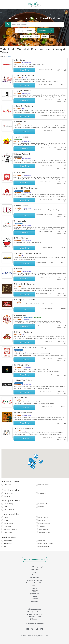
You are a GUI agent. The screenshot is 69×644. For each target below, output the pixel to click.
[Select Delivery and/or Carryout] (25, 31)
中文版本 (35, 591)
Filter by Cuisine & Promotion (30, 36)
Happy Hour (8, 544)
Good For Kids (43, 504)
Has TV (6, 547)
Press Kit (34, 586)
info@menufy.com (35, 612)
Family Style (8, 526)
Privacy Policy (35, 578)
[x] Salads (8, 56)
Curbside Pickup (43, 485)
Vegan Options (43, 529)
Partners (35, 572)
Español (34, 588)
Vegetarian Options (44, 532)
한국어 (34, 596)
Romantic (41, 507)
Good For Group (9, 510)
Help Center (34, 570)
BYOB (6, 520)
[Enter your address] (37, 25)
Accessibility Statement (34, 624)
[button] (31, 466)
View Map (45, 36)
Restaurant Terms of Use (34, 583)
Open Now (7, 485)
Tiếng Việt (35, 602)
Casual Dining (8, 504)
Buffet (6, 517)
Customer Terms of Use (34, 580)
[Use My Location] (8, 25)
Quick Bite (42, 526)
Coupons (7, 496)
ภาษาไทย (34, 599)
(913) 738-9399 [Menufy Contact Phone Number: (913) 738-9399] (35, 609)
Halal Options (8, 532)
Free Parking (8, 541)
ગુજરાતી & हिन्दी (34, 594)
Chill (5, 507)
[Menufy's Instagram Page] (32, 629)
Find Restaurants (46, 31)
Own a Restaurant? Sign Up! (34, 559)
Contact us (35, 619)
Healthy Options (43, 517)
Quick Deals (42, 493)
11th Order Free (9, 493)
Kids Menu (42, 520)
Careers (34, 575)
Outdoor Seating (44, 547)
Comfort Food (8, 523)
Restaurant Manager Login (34, 567)
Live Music (42, 541)
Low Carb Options (44, 523)
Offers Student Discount (46, 544)
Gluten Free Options (10, 529)
